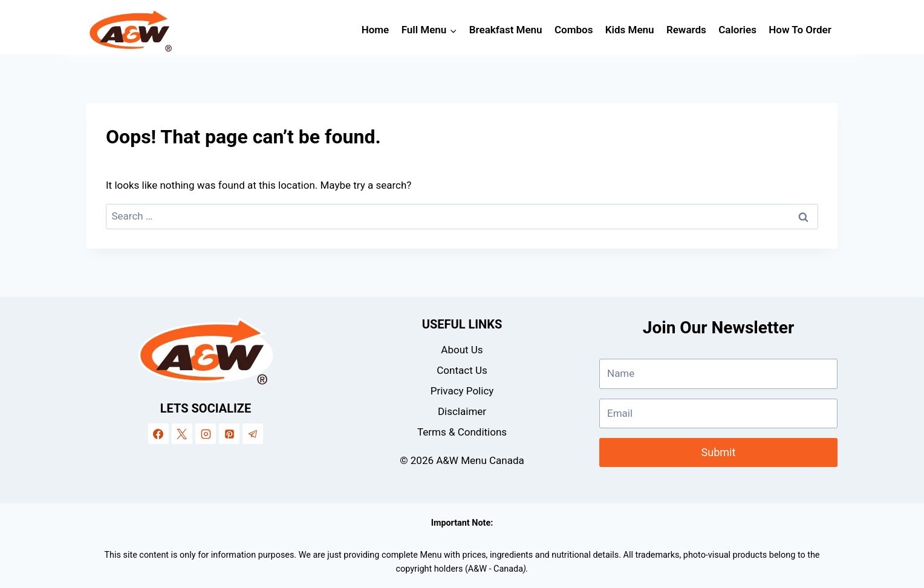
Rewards (686, 30)
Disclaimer (462, 411)
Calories (737, 30)
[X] (182, 434)
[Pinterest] (229, 434)
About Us (462, 350)
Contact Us (462, 370)
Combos (574, 30)
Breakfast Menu (506, 30)
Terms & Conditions (462, 432)
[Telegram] (253, 434)
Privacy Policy (462, 391)
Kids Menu (630, 30)
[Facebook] (158, 434)
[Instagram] (206, 434)
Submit (719, 452)
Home (376, 30)
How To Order (800, 30)
